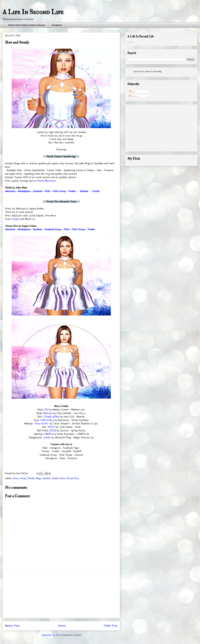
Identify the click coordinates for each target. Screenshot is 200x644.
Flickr (47, 191)
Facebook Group (53, 229)
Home (62, 626)
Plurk (62, 458)
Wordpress (51, 458)
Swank (16, 219)
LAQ (46, 410)
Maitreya (48, 413)
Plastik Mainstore (46, 181)
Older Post (111, 626)
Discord (79, 455)
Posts (132, 92)
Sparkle (47, 478)
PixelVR (77, 451)
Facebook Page (71, 448)
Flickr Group (59, 191)
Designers (57, 25)
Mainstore (10, 191)
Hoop (23, 478)
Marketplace (24, 191)
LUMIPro (48, 434)
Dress (16, 478)
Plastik (31, 478)
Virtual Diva (73, 478)
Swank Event (58, 478)
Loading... (131, 42)
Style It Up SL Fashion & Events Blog (148, 72)
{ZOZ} (53, 430)
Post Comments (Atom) (68, 635)
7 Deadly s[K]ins (51, 417)
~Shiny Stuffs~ (41, 424)
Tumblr (96, 191)
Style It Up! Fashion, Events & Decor (27, 25)
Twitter (72, 191)
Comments (134, 96)
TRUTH (51, 427)
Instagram (55, 448)
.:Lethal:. (47, 437)
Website (84, 191)
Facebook (37, 191)
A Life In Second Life (33, 12)
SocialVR (66, 451)
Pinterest (72, 458)
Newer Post (12, 626)
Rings (39, 478)
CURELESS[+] (47, 420)
